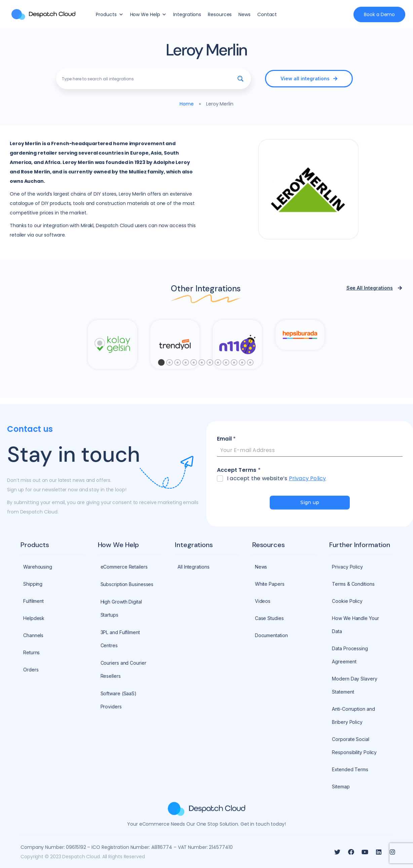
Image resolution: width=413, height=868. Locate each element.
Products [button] (109, 14)
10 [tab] (234, 364)
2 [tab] (170, 364)
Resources (220, 14)
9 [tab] (226, 364)
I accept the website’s (276, 479)
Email (226, 439)
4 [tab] (186, 364)
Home (187, 104)
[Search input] (146, 79)
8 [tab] (218, 364)
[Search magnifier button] (240, 79)
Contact (267, 14)
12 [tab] (250, 364)
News (245, 14)
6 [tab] (202, 364)
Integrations (187, 14)
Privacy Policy (308, 478)
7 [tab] (210, 364)
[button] (309, 79)
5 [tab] (194, 364)
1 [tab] (161, 364)
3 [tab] (178, 364)
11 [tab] (242, 364)
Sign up (310, 502)
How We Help (148, 14)
